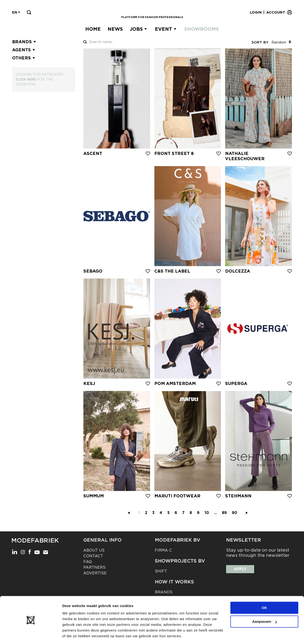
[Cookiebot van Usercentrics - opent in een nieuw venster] (31, 635)
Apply (240, 569)
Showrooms (202, 29)
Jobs (136, 29)
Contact (93, 556)
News (115, 29)
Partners (94, 567)
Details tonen (74, 635)
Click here (26, 79)
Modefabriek (35, 540)
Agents (24, 50)
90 (235, 513)
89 (224, 513)
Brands (25, 42)
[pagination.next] (247, 513)
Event (164, 29)
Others (24, 58)
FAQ (88, 562)
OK (264, 593)
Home (93, 29)
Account (276, 12)
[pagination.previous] (129, 513)
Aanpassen (265, 607)
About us (94, 550)
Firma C (163, 550)
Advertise (95, 573)
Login (256, 12)
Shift (161, 571)
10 (207, 513)
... (215, 513)
